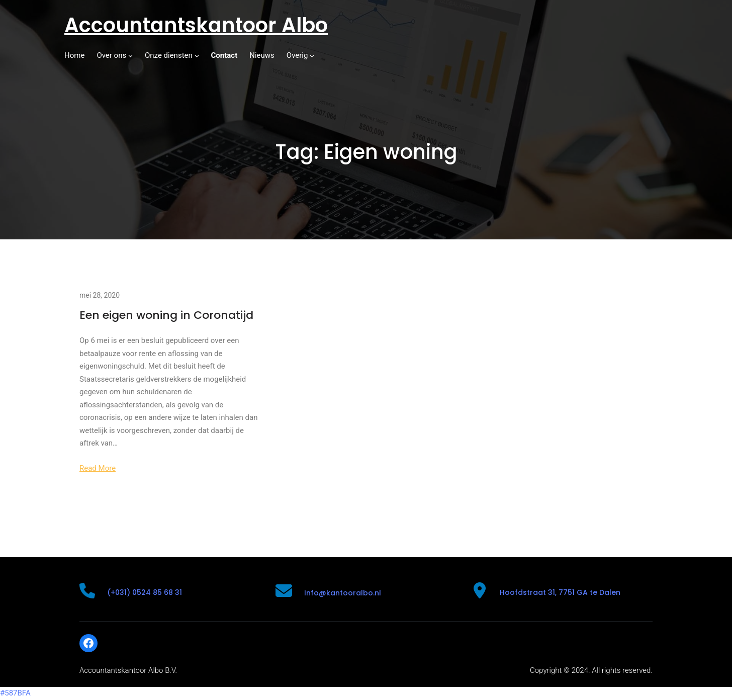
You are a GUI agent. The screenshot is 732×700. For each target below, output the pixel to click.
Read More (98, 468)
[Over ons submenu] (130, 56)
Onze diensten (169, 55)
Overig (297, 55)
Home (74, 55)
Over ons (111, 55)
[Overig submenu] (312, 56)
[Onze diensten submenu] (197, 56)
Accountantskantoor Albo (196, 25)
